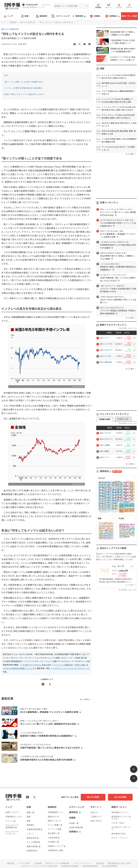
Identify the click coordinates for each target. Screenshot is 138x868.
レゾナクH (108, 344)
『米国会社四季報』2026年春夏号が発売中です (33, 5)
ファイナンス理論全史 (63, 665)
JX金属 (107, 445)
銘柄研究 (42, 16)
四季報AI (113, 16)
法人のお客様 (120, 797)
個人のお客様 (94, 797)
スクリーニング (61, 16)
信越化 (107, 451)
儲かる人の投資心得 (28, 22)
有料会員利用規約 (90, 866)
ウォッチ (119, 6)
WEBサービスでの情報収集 (57, 863)
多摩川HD (108, 362)
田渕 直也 (22, 44)
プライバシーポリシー (83, 863)
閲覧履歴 (98, 6)
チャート (109, 6)
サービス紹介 (24, 863)
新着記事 (13, 22)
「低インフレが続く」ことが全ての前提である (23, 82)
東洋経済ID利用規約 (70, 866)
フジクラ (108, 433)
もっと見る (84, 700)
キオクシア (108, 350)
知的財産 (100, 863)
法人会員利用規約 (110, 866)
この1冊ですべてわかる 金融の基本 (36, 665)
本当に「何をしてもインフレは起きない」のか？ (24, 94)
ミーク (107, 338)
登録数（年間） (123, 419)
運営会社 (11, 863)
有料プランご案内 (129, 16)
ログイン (129, 6)
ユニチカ (108, 356)
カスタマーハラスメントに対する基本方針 (39, 866)
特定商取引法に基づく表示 (120, 863)
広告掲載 (38, 863)
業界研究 (79, 16)
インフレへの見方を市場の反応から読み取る (23, 88)
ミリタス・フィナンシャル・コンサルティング (70, 668)
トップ (9, 16)
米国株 (96, 16)
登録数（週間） (105, 419)
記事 (26, 16)
